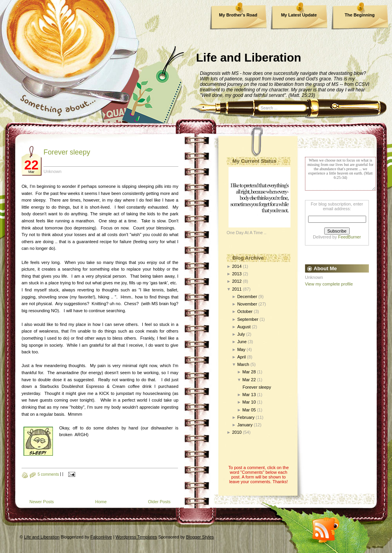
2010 (237, 432)
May (241, 349)
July (241, 334)
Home (101, 502)
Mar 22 (249, 380)
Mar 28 (249, 372)
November (247, 304)
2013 (237, 274)
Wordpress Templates (136, 537)
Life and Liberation (249, 57)
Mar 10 (249, 402)
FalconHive (101, 537)
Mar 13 (249, 395)
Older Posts (159, 502)
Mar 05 (249, 410)
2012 (237, 281)
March (243, 364)
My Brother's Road (238, 15)
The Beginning (359, 15)
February (246, 417)
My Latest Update (299, 15)
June (242, 342)
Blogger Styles (200, 537)
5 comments (48, 474)
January (245, 425)
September (248, 319)
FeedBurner (350, 237)
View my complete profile (329, 284)
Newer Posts (42, 502)
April (241, 357)
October (245, 311)
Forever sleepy (67, 152)
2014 (237, 266)
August (244, 327)
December (247, 297)
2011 (237, 289)
